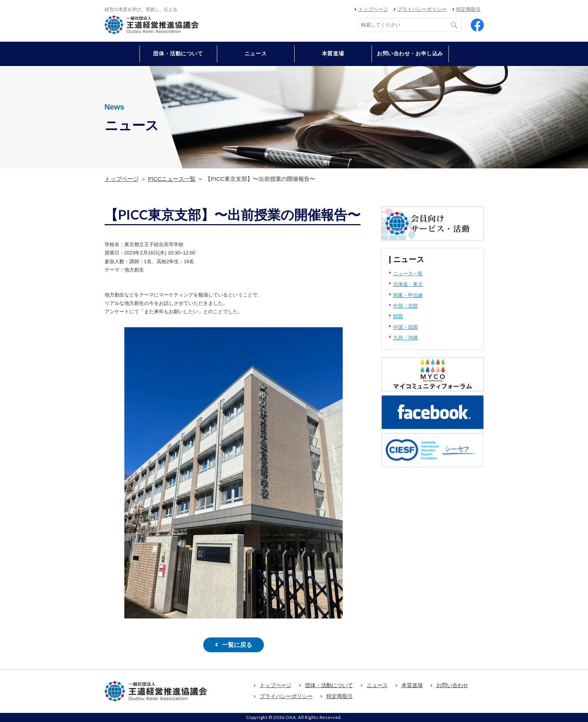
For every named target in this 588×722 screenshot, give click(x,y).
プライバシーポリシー (422, 9)
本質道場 (333, 53)
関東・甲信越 (408, 295)
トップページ (373, 9)
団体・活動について (329, 685)
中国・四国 (405, 327)
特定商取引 (468, 9)
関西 (398, 316)
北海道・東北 (408, 284)
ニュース (256, 53)
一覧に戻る (237, 645)
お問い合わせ (452, 685)
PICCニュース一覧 (172, 179)
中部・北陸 (405, 306)
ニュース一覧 (408, 274)
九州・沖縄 (405, 338)
